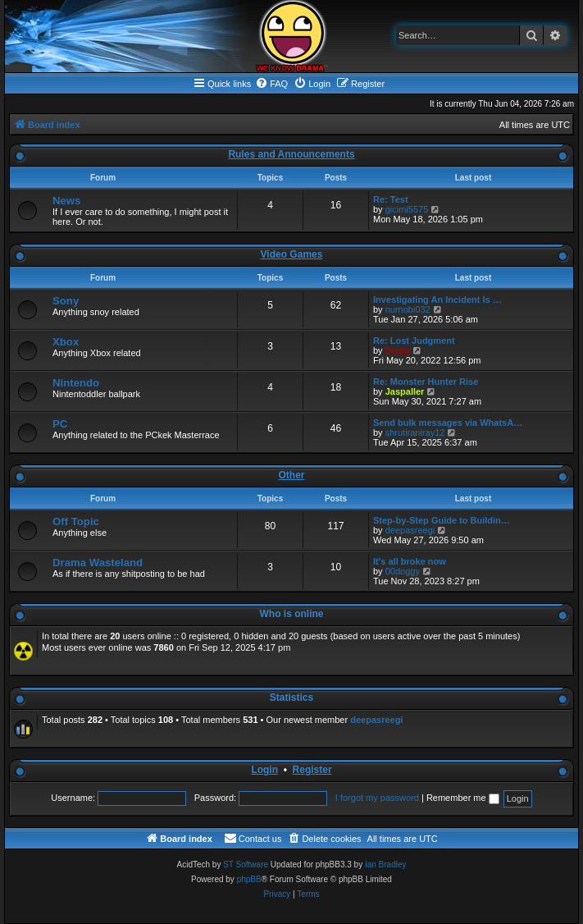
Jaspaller (405, 391)
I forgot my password (377, 798)
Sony (66, 301)
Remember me (463, 798)
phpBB (249, 879)
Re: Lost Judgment (414, 341)
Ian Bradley (386, 865)
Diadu (398, 350)
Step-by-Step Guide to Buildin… (442, 520)
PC (60, 424)
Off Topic (76, 521)
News (66, 201)
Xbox (66, 342)
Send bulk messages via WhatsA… (448, 423)
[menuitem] (271, 84)
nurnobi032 (408, 309)
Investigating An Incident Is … (437, 300)
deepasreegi (410, 530)
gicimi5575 (407, 209)
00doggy (403, 571)
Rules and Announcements (291, 154)
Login (264, 770)
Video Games (292, 254)
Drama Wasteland (98, 563)
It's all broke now (410, 561)
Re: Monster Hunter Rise (426, 382)
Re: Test (391, 199)
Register (312, 770)
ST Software (246, 865)
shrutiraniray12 (415, 432)
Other (291, 475)
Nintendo (76, 383)
